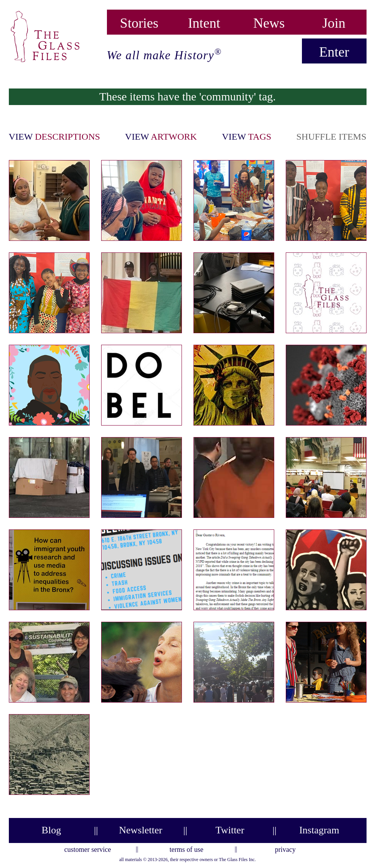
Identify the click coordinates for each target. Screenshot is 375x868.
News (269, 21)
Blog (51, 830)
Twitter (230, 830)
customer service (87, 848)
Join (334, 21)
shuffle (331, 137)
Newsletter (141, 830)
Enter (334, 52)
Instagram (319, 830)
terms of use (187, 848)
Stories (139, 21)
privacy (285, 848)
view (55, 137)
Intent (204, 21)
